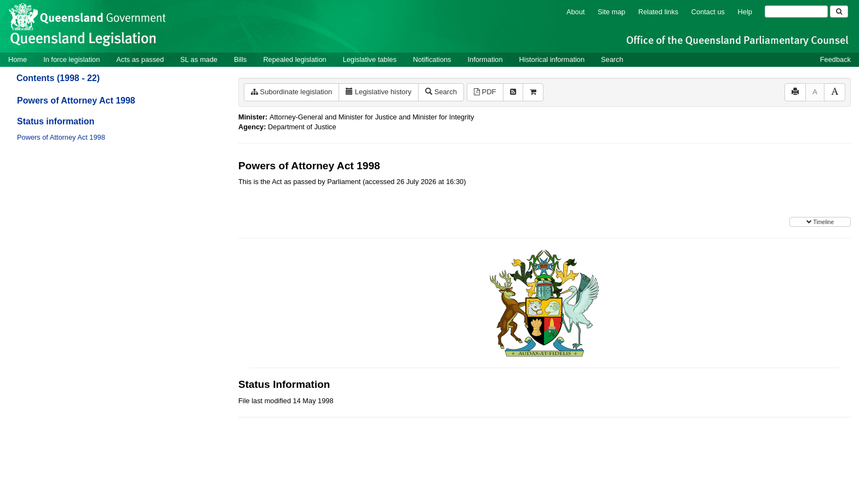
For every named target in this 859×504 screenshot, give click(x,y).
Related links (658, 12)
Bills (240, 59)
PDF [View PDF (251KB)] (485, 92)
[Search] (796, 12)
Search (612, 59)
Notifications (432, 59)
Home (18, 59)
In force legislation (71, 59)
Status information (56, 121)
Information (485, 59)
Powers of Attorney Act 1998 (76, 101)
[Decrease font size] (815, 92)
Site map (612, 12)
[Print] (795, 92)
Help (745, 12)
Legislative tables (370, 59)
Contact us (708, 12)
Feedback (835, 59)
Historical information (552, 59)
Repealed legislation (294, 59)
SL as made (199, 59)
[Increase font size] (835, 92)
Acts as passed (140, 59)
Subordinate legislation (291, 92)
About (575, 12)
